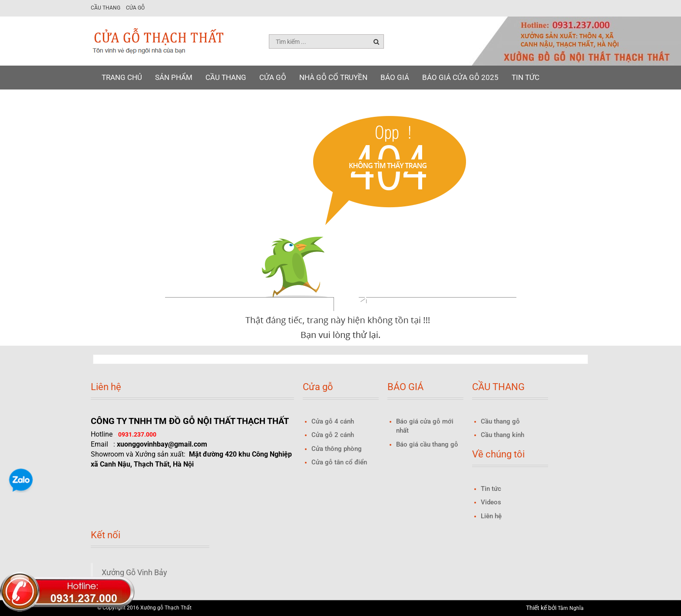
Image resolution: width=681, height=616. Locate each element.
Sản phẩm (174, 77)
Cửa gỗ (135, 8)
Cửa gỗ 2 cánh (333, 435)
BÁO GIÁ (395, 77)
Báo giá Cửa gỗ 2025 (460, 77)
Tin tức (526, 77)
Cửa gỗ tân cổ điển (339, 462)
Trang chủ (122, 77)
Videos (491, 502)
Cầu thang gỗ (500, 421)
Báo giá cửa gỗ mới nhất (425, 426)
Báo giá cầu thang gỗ (427, 444)
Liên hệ (115, 101)
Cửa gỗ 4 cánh (333, 421)
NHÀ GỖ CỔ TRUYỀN (333, 77)
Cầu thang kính (502, 435)
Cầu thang (106, 8)
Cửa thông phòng (337, 449)
